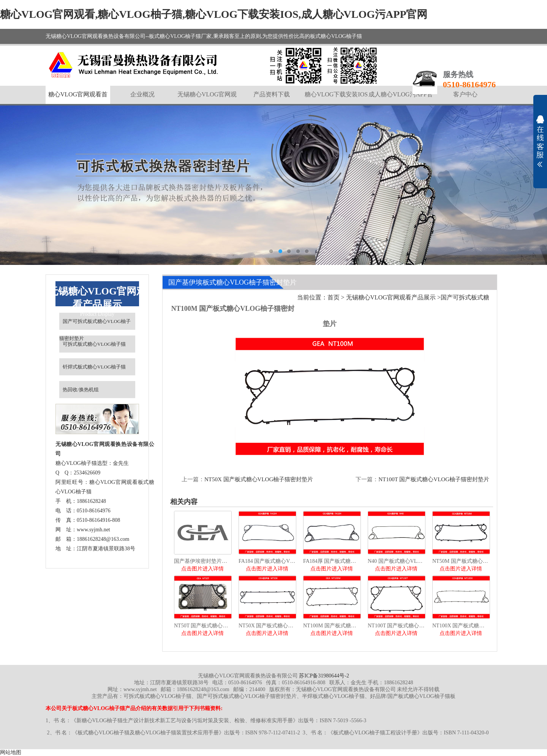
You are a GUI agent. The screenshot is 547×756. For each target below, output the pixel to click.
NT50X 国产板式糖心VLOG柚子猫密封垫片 (259, 479)
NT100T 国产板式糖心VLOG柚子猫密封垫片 (434, 479)
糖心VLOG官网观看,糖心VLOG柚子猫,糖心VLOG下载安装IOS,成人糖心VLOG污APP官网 (214, 14)
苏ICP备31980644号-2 (324, 676)
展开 (540, 141)
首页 (334, 297)
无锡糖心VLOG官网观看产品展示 (391, 297)
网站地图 (11, 752)
